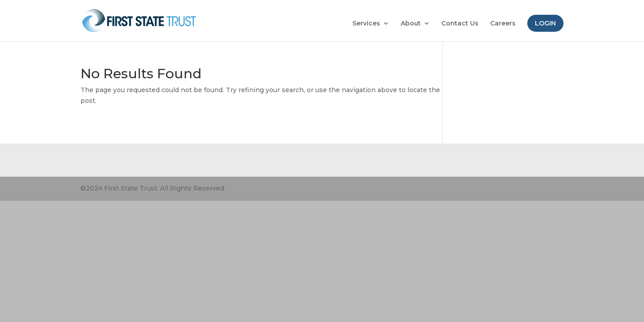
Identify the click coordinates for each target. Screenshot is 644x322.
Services (366, 24)
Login (545, 23)
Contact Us (460, 24)
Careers (503, 24)
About (411, 24)
